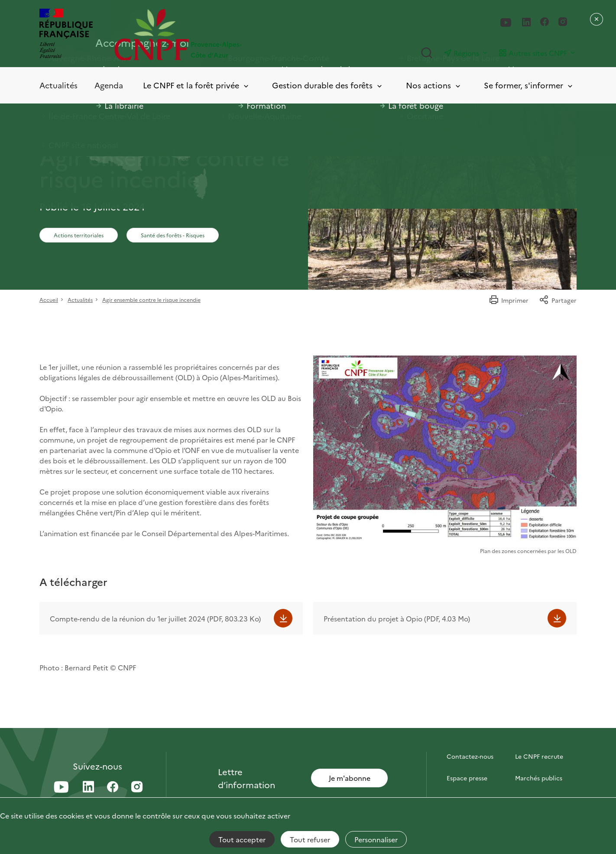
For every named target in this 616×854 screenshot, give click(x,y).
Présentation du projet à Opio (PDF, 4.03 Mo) (397, 618)
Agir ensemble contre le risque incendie (151, 299)
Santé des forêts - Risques (173, 235)
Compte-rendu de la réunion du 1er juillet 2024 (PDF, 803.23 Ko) (155, 618)
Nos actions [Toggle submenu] (434, 86)
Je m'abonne (350, 778)
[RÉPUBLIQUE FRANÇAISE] (66, 34)
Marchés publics (539, 778)
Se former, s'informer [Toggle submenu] (529, 86)
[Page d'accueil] (211, 34)
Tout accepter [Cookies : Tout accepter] (242, 839)
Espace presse (467, 778)
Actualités (58, 85)
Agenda (109, 85)
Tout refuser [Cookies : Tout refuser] (310, 839)
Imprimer (509, 300)
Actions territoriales (79, 235)
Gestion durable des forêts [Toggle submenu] (328, 86)
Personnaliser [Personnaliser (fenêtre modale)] (376, 839)
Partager (558, 300)
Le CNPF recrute (539, 756)
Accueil (49, 299)
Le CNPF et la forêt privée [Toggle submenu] (196, 86)
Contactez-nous (470, 756)
